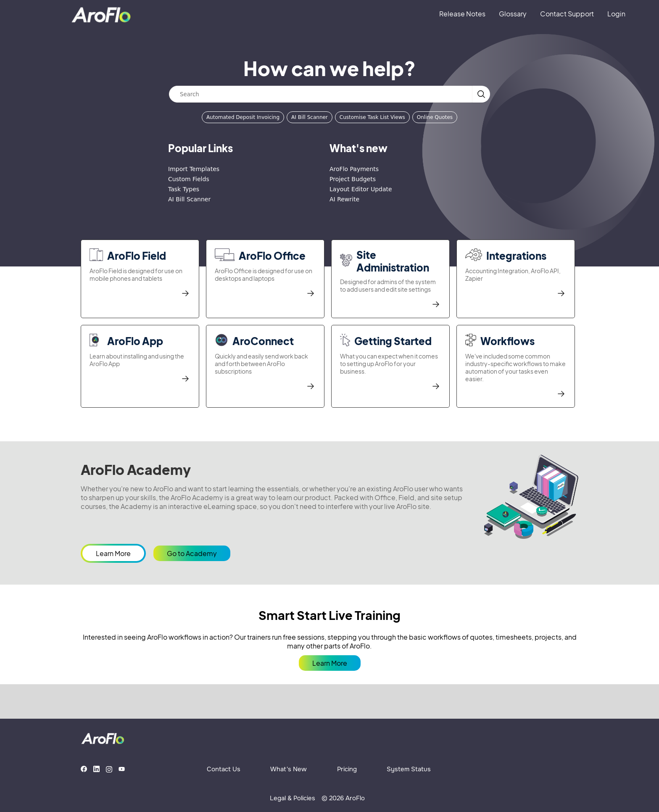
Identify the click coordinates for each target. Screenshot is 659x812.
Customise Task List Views (372, 117)
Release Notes (462, 14)
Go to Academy (192, 553)
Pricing (347, 769)
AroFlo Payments (354, 169)
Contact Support (567, 14)
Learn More (113, 553)
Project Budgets (353, 179)
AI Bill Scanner (310, 117)
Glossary (513, 14)
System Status (409, 769)
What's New (289, 769)
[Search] (321, 94)
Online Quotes (435, 117)
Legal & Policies (293, 798)
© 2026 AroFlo (343, 798)
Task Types (184, 189)
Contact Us (224, 769)
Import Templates (194, 169)
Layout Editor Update (361, 189)
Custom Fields (189, 179)
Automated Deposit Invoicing (243, 117)
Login (616, 14)
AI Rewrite (344, 199)
